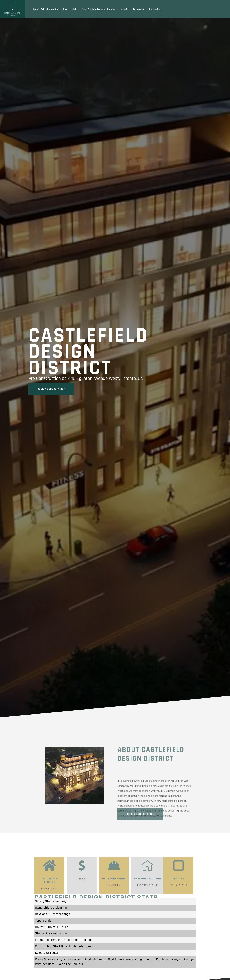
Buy (66, 9)
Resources (140, 9)
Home (36, 9)
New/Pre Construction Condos (100, 9)
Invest (125, 9)
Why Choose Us (51, 9)
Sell (76, 9)
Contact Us (155, 9)
